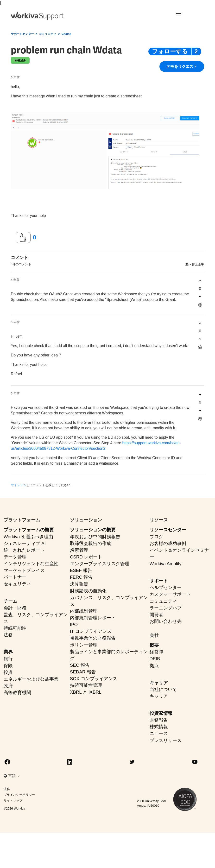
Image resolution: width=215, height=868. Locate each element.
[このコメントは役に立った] (200, 281)
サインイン (19, 485)
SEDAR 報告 (83, 672)
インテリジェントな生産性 (31, 564)
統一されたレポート (24, 550)
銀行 (8, 659)
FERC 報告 (81, 577)
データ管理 (15, 557)
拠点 (154, 666)
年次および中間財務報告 (95, 537)
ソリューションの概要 (93, 530)
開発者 (156, 615)
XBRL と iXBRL (86, 692)
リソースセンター (168, 530)
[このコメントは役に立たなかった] (200, 297)
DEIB (155, 659)
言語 (14, 776)
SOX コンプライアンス (94, 679)
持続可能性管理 (86, 685)
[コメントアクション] (200, 305)
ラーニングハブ (166, 608)
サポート (159, 581)
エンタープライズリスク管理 (100, 564)
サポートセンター (22, 34)
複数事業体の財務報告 (93, 638)
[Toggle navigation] (187, 13)
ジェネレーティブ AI (25, 543)
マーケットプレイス (24, 570)
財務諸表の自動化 (88, 591)
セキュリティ (17, 584)
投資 (8, 672)
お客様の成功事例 (168, 543)
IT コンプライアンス (91, 631)
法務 (8, 635)
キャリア (159, 683)
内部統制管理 (84, 611)
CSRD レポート (86, 557)
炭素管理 (79, 550)
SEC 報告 (80, 665)
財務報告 (159, 720)
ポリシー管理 (84, 645)
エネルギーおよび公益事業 (31, 679)
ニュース (159, 733)
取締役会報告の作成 (91, 543)
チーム (10, 601)
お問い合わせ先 (166, 621)
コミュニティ (48, 34)
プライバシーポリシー (19, 795)
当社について (163, 689)
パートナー (15, 577)
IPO (74, 624)
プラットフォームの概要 (29, 530)
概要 (154, 645)
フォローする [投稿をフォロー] (170, 51)
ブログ (156, 537)
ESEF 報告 (81, 570)
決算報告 (79, 584)
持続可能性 (15, 628)
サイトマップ (13, 801)
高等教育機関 (17, 693)
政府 (8, 686)
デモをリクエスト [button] (182, 67)
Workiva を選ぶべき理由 (28, 537)
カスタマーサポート (170, 594)
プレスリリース (166, 740)
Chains (66, 34)
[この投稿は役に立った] (23, 238)
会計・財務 (15, 608)
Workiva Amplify (166, 564)
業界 (8, 652)
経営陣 (156, 652)
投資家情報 (161, 713)
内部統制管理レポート (93, 618)
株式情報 (159, 727)
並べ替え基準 (195, 264)
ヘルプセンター (166, 587)
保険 (8, 666)
